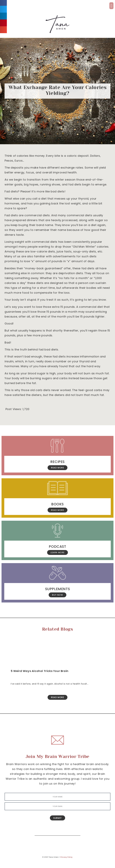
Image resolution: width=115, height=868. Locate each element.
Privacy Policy (66, 857)
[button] (111, 6)
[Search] (76, 831)
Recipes (58, 462)
